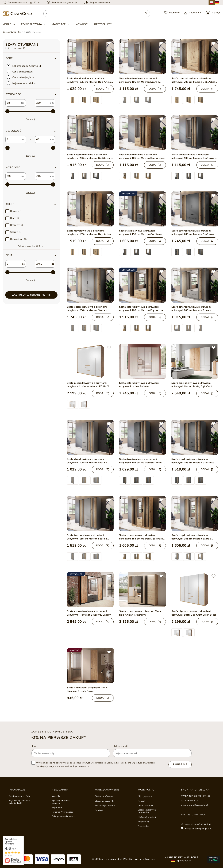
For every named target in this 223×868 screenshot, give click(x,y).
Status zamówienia (104, 796)
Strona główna (9, 32)
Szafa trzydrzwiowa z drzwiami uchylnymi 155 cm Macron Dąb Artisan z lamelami (90, 233)
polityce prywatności (145, 763)
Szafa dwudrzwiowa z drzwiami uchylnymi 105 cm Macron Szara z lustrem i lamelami (139, 80)
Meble (7, 24)
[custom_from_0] (13, 103)
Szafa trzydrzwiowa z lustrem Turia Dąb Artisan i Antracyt (140, 613)
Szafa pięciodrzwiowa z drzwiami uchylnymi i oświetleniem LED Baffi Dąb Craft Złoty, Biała (88, 385)
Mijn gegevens (145, 796)
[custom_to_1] (42, 140)
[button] (31, 94)
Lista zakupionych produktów (147, 811)
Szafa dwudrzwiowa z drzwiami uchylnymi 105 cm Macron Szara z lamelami (87, 461)
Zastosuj (30, 119)
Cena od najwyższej (21, 77)
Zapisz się (180, 764)
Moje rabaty (144, 821)
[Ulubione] (172, 13)
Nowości (82, 24)
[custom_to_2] (42, 176)
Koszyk (142, 801)
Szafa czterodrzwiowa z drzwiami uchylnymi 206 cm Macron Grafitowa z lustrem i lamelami (90, 156)
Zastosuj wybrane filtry (31, 295)
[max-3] (30, 148)
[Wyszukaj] (146, 14)
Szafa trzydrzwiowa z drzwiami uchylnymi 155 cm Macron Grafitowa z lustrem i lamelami (142, 233)
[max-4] (30, 185)
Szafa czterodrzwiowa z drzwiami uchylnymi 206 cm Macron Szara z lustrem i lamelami (191, 309)
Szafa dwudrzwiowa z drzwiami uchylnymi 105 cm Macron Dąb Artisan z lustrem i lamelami (142, 156)
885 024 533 (192, 801)
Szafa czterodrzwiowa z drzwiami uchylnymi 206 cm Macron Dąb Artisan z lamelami (194, 80)
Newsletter (143, 826)
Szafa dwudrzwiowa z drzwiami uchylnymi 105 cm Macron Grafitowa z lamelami (142, 461)
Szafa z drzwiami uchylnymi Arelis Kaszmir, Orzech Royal (87, 689)
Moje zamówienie (107, 790)
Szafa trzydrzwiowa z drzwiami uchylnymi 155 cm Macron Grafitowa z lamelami (194, 461)
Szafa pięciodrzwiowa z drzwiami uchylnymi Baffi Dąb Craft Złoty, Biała (194, 613)
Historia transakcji (147, 817)
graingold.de (181, 861)
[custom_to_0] (42, 103)
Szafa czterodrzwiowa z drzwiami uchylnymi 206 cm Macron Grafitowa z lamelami (194, 233)
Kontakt (99, 810)
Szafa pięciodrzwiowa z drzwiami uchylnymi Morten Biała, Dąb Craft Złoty (192, 385)
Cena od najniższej (20, 72)
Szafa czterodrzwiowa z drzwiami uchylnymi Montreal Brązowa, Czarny (89, 613)
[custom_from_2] (13, 176)
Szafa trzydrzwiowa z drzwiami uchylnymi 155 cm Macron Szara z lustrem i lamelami (191, 537)
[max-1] (30, 272)
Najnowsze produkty (21, 83)
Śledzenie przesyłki (104, 801)
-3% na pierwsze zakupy (59, 737)
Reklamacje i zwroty (105, 805)
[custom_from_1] (13, 140)
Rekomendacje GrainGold (24, 66)
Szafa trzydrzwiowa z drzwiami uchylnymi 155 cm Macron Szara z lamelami (87, 537)
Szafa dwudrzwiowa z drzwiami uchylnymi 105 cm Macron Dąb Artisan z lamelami (90, 80)
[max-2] (30, 111)
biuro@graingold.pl (199, 805)
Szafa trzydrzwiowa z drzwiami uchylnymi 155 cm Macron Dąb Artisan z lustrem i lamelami (142, 537)
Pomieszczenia (31, 24)
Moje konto (146, 790)
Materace (59, 24)
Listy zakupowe (146, 805)
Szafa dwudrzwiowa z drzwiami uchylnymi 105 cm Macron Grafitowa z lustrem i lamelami (194, 156)
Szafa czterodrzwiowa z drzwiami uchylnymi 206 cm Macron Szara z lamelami (87, 309)
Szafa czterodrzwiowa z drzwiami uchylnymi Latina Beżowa (139, 385)
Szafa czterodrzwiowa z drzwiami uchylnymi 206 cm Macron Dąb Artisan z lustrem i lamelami (142, 309)
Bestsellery (103, 24)
